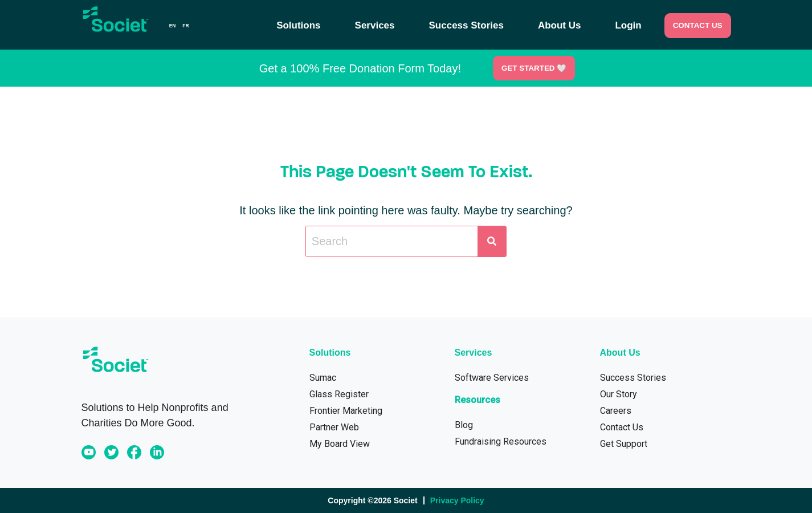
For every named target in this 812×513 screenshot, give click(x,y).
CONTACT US (698, 25)
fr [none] (185, 26)
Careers (616, 411)
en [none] (173, 26)
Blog (464, 425)
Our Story (619, 394)
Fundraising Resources (501, 441)
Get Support (624, 444)
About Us (560, 26)
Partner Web (334, 427)
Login (628, 26)
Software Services (492, 378)
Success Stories (466, 26)
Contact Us (622, 427)
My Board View (340, 444)
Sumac (323, 378)
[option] (185, 26)
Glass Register (339, 394)
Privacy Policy (457, 500)
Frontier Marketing (346, 411)
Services (375, 26)
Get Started (534, 68)
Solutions (298, 26)
